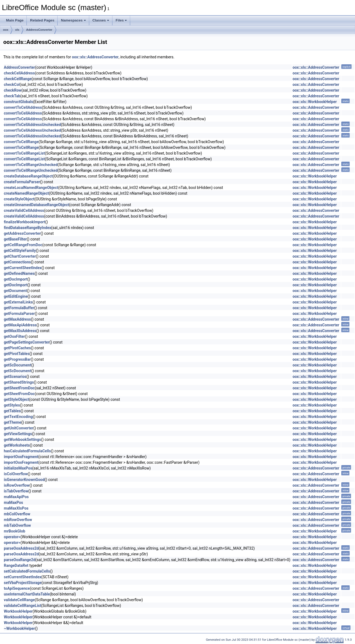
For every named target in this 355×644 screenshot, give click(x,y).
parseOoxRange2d (20, 560)
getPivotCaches (17, 348)
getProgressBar (17, 359)
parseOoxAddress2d (21, 548)
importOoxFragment (21, 457)
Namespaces (73, 20)
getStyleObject (17, 399)
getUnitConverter (19, 428)
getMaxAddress (17, 319)
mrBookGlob (15, 531)
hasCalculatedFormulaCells (27, 451)
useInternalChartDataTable (27, 594)
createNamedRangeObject (26, 193)
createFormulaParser (22, 182)
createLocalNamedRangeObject (31, 188)
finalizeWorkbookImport (25, 222)
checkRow (13, 90)
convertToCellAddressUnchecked (32, 125)
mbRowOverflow (18, 520)
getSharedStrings (19, 382)
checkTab (12, 96)
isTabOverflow (16, 491)
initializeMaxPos (18, 468)
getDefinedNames (19, 273)
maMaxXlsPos (16, 508)
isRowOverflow (17, 485)
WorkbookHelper (18, 611)
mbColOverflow (17, 514)
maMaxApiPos (16, 497)
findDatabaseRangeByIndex (28, 228)
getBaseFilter (15, 239)
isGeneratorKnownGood (24, 480)
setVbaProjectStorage (23, 583)
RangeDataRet (16, 565)
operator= (12, 537)
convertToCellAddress (23, 107)
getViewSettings (18, 434)
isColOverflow (16, 474)
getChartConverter (20, 256)
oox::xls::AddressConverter (95, 57)
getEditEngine (16, 296)
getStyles (12, 405)
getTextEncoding (18, 417)
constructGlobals (18, 102)
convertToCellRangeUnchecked (31, 165)
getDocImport (16, 279)
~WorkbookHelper (20, 628)
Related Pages (42, 20)
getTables (12, 411)
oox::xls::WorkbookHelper (315, 102)
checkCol (12, 85)
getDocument (15, 291)
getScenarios (15, 377)
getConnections (17, 262)
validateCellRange (19, 600)
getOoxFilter (14, 336)
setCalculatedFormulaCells (27, 571)
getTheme (13, 422)
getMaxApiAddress (20, 325)
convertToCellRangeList (24, 153)
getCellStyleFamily (20, 251)
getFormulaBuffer (19, 308)
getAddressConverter (22, 233)
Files (121, 20)
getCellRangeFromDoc (23, 245)
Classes (101, 20)
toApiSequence (17, 588)
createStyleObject (19, 199)
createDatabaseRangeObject (28, 176)
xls (17, 30)
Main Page (15, 20)
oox (6, 30)
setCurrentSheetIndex (23, 577)
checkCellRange (18, 79)
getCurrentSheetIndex (23, 268)
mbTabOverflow (17, 525)
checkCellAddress (19, 73)
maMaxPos (14, 502)
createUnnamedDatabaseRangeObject (36, 205)
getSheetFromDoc (19, 388)
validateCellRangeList (23, 606)
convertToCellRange (21, 142)
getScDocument (18, 365)
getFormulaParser (19, 314)
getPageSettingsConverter (27, 342)
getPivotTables (17, 354)
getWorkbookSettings (22, 440)
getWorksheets (17, 445)
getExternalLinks (18, 302)
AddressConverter (39, 30)
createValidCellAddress (24, 210)
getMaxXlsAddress (20, 331)
